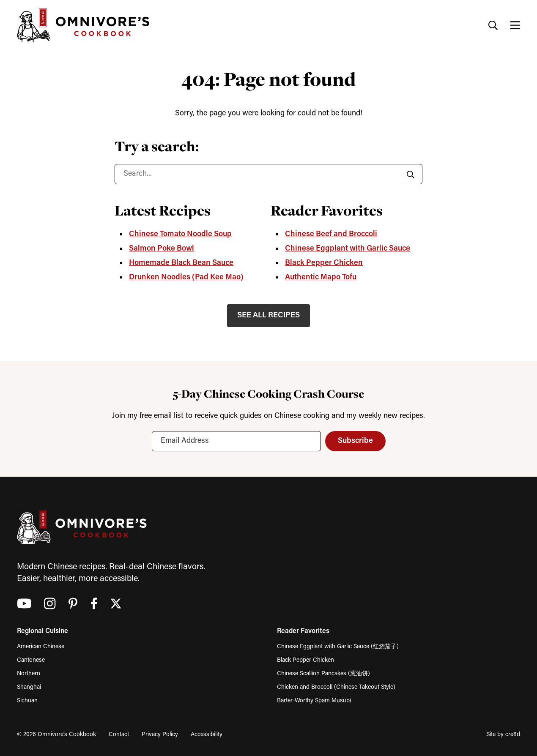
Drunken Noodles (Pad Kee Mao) (186, 277)
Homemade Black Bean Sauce (181, 263)
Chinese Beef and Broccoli (331, 234)
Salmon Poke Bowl (162, 249)
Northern (29, 674)
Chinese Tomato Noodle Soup (180, 234)
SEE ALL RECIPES (268, 315)
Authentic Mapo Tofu (321, 277)
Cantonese (31, 660)
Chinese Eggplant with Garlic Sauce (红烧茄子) (338, 647)
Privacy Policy (160, 735)
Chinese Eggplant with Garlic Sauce (348, 249)
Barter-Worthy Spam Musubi (314, 701)
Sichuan (27, 701)
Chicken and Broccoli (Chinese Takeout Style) (336, 687)
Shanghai (29, 687)
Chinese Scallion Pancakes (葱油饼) (323, 674)
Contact (119, 735)
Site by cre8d (503, 735)
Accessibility (207, 735)
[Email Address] (236, 441)
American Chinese (41, 647)
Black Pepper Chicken (324, 263)
